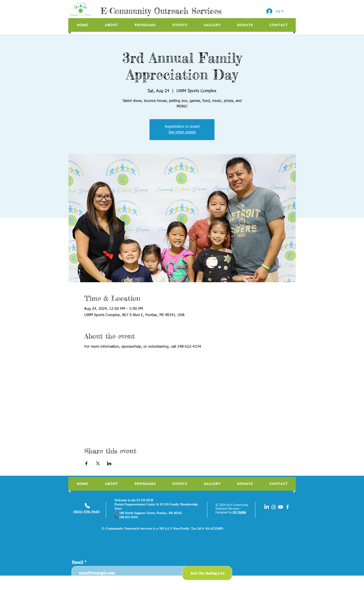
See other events (182, 132)
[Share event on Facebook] (86, 463)
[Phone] (87, 506)
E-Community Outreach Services (161, 11)
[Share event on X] (98, 463)
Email (78, 562)
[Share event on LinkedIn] (109, 463)
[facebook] (288, 507)
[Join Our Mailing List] (207, 573)
